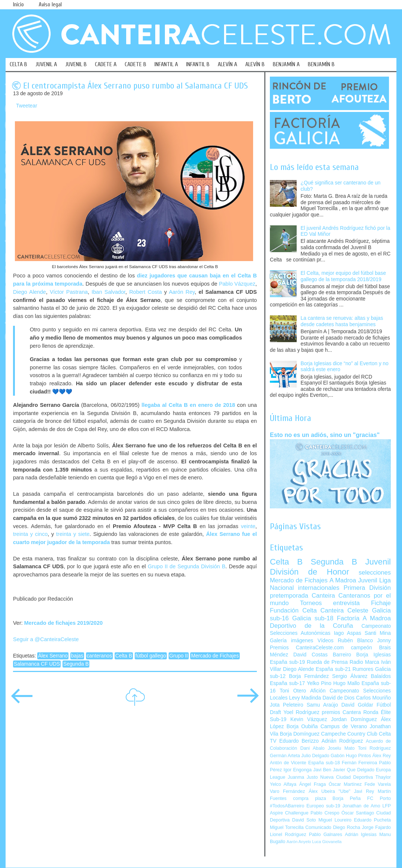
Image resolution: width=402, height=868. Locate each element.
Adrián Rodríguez (342, 741)
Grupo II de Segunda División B (187, 566)
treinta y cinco (30, 534)
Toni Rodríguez (374, 748)
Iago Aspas (348, 633)
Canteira (323, 596)
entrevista (347, 603)
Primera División (367, 588)
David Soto (304, 820)
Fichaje (381, 603)
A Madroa (343, 580)
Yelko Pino (319, 683)
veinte (248, 526)
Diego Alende (29, 292)
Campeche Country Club (349, 734)
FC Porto (379, 798)
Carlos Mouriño (373, 698)
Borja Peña (346, 798)
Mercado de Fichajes (215, 656)
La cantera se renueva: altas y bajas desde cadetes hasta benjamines (342, 321)
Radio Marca (364, 662)
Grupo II (179, 656)
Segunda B (76, 664)
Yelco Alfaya (283, 784)
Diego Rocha (347, 827)
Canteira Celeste (344, 610)
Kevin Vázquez (309, 719)
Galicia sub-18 (313, 618)
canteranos (99, 656)
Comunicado (318, 827)
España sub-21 (333, 669)
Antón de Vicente (288, 763)
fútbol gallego (151, 656)
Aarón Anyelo (299, 842)
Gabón (337, 756)
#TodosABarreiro (287, 806)
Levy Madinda (305, 698)
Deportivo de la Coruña (312, 626)
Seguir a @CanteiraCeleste (46, 639)
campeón (362, 648)
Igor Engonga (298, 770)
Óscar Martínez (345, 784)
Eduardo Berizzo (299, 741)
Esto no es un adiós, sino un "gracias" (325, 435)
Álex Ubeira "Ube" (329, 791)
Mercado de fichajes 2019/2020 (63, 623)
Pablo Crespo (325, 813)
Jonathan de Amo (361, 806)
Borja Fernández (309, 676)
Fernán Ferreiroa (359, 763)
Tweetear (27, 106)
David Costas (310, 655)
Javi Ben (322, 770)
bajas (77, 656)
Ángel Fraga (313, 784)
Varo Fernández (287, 791)
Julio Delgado (315, 756)
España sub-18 (324, 763)
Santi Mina (378, 633)
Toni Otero (293, 691)
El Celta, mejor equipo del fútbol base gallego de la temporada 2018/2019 (343, 276)
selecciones (375, 573)
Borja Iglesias (374, 655)
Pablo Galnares (326, 835)
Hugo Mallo (346, 683)
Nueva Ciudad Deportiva (347, 777)
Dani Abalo (312, 748)
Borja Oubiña (302, 726)
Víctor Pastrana (69, 292)
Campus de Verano (344, 726)
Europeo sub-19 (323, 806)
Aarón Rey (182, 292)
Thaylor (383, 777)
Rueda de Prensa (327, 662)
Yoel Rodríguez (301, 712)
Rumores (363, 669)
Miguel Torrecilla (287, 827)
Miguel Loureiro (335, 820)
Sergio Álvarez (350, 676)
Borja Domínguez (300, 734)
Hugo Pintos (358, 756)
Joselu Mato (341, 748)
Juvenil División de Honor (330, 567)
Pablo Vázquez (237, 284)
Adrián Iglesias (361, 835)
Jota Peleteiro (287, 705)
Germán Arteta (285, 756)
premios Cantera (342, 712)
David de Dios (338, 698)
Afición (318, 691)
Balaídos (381, 676)
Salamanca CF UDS (37, 664)
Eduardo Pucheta (372, 820)
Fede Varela (378, 784)
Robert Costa (146, 292)
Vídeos (326, 641)
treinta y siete (73, 534)
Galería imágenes (292, 641)
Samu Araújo (322, 705)
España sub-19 (287, 662)
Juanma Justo (303, 777)
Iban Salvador (109, 292)
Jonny (384, 641)
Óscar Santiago (358, 813)
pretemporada (289, 596)
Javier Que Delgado (353, 770)
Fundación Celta (293, 610)
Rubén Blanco (355, 641)
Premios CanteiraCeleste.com (307, 648)
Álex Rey (382, 756)
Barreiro (342, 655)
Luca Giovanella (327, 842)
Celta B (124, 656)
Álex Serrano (53, 656)
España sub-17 (287, 683)
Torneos (311, 603)
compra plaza (310, 798)
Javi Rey (364, 791)
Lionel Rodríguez (288, 835)
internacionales (319, 588)
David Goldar (357, 705)
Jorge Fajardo (376, 827)
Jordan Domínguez (354, 719)
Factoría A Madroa (364, 618)
